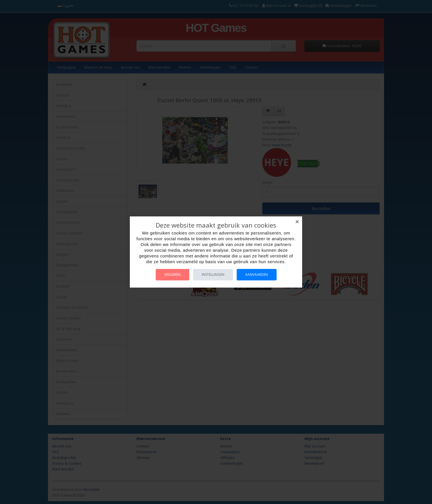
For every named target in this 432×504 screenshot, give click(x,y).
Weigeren (172, 275)
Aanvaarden (257, 275)
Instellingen (213, 275)
